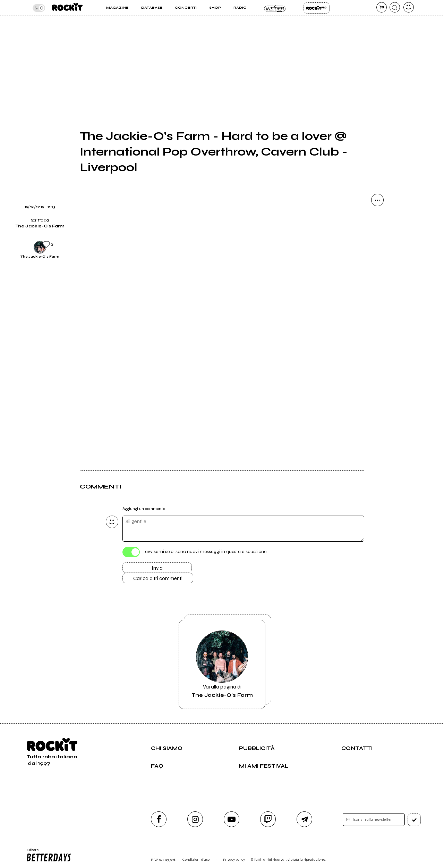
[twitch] (268, 819)
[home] (67, 8)
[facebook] (159, 819)
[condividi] (377, 200)
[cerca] (395, 7)
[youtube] (232, 819)
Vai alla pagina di (222, 664)
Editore (48, 855)
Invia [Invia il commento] (157, 568)
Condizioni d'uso (196, 859)
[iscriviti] (414, 820)
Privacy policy (234, 859)
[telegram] (304, 819)
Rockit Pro (317, 8)
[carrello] (382, 7)
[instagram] (195, 819)
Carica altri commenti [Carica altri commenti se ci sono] (158, 578)
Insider (275, 8)
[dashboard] (409, 7)
